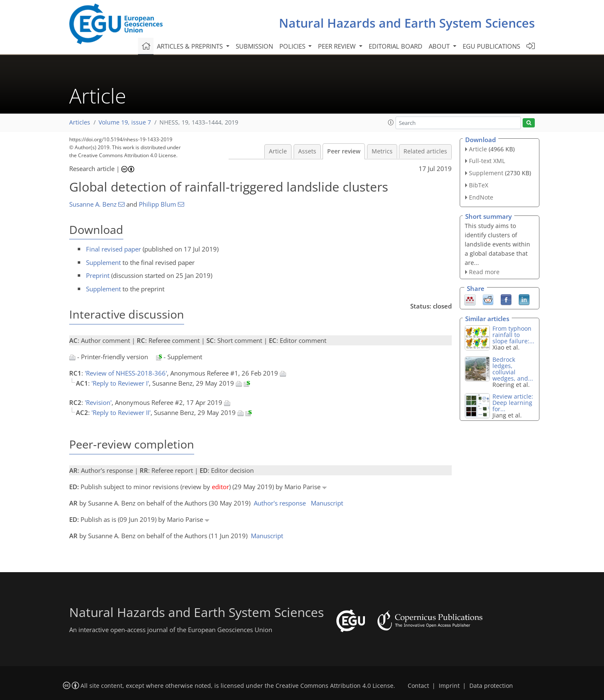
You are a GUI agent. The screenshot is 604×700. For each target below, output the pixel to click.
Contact (418, 686)
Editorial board (396, 46)
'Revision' (98, 402)
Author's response (280, 503)
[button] (391, 122)
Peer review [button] (338, 46)
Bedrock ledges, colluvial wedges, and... (513, 369)
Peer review (344, 151)
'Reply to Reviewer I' (120, 383)
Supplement (103, 262)
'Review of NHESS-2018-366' (126, 373)
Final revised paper (113, 249)
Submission (254, 46)
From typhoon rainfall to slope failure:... (513, 335)
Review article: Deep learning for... (513, 403)
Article (278, 151)
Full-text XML (487, 161)
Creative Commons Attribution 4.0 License (335, 686)
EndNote (481, 197)
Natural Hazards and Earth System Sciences (407, 23)
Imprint (449, 686)
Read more (484, 272)
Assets (307, 151)
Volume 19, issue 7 (125, 122)
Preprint (98, 275)
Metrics (382, 151)
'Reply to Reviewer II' (121, 412)
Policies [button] (293, 46)
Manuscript (327, 503)
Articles (80, 122)
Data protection (491, 686)
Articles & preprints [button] (191, 46)
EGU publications (491, 46)
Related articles (425, 151)
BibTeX (479, 185)
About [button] (440, 46)
